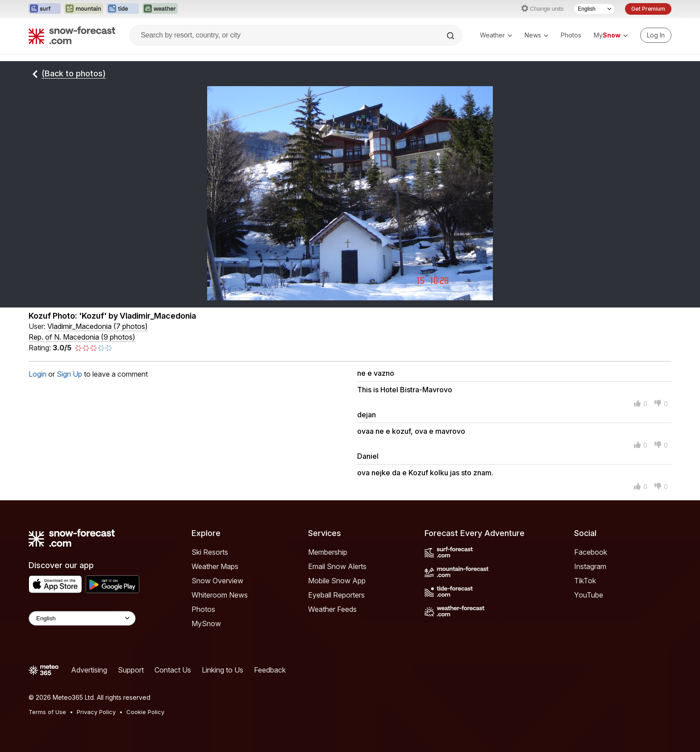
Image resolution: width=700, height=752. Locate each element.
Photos (571, 35)
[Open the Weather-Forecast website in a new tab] (160, 9)
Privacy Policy (96, 712)
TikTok (585, 581)
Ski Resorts (210, 552)
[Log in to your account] (656, 35)
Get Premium (648, 9)
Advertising (89, 670)
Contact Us (173, 670)
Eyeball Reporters (336, 595)
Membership (328, 552)
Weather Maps (215, 566)
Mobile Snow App (337, 581)
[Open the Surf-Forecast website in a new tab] (45, 9)
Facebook (591, 552)
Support (131, 670)
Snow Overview (217, 581)
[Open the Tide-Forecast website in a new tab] (123, 9)
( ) (98, 326)
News (536, 35)
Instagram (590, 566)
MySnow (206, 623)
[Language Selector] (594, 9)
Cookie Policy (145, 712)
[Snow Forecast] (72, 35)
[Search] (451, 36)
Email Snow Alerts (337, 566)
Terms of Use (47, 712)
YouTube (589, 595)
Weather (496, 35)
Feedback (270, 670)
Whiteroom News (220, 595)
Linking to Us (223, 670)
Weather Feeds (332, 609)
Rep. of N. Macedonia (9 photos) (82, 337)
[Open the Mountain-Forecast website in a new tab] (84, 9)
